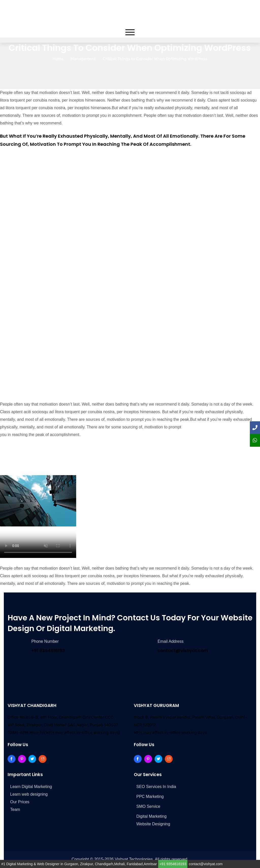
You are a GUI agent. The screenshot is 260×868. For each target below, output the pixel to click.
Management (83, 59)
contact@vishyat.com (206, 864)
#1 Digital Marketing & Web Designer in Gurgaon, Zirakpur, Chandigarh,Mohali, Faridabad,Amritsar (79, 864)
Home (58, 59)
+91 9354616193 (173, 864)
